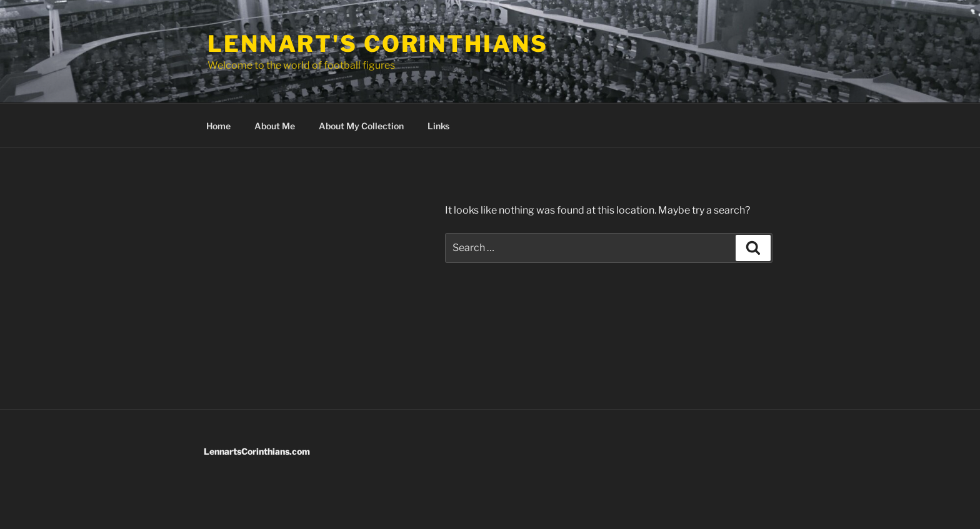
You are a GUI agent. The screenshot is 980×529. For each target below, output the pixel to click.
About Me (275, 126)
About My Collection (361, 126)
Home (218, 126)
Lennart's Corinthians (377, 44)
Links (438, 126)
